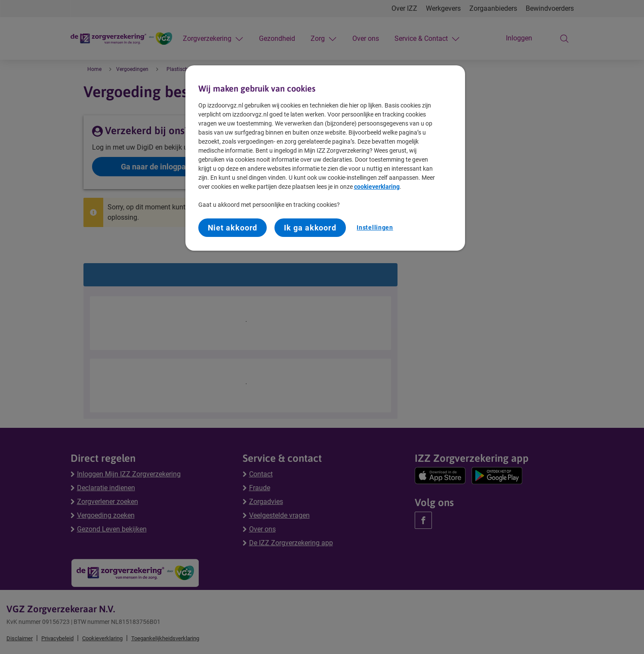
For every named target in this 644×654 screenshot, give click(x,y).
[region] (325, 158)
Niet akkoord (233, 228)
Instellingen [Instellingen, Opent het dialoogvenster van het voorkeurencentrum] (375, 227)
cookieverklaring (377, 187)
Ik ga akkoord (310, 228)
